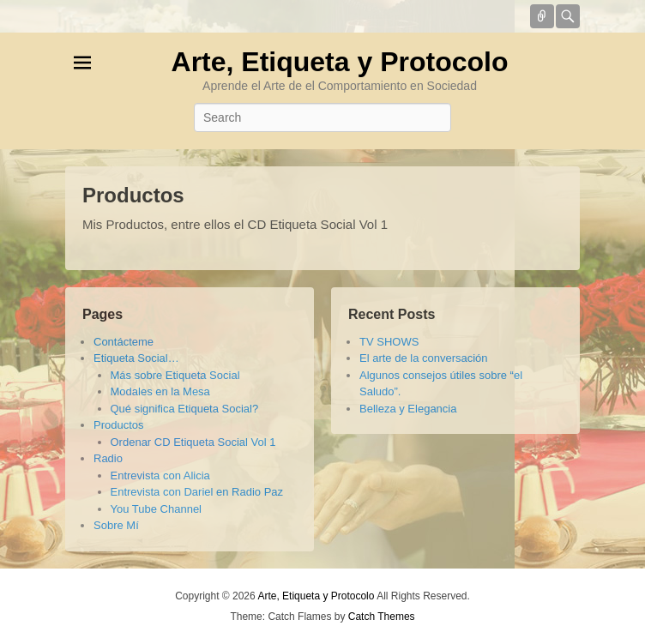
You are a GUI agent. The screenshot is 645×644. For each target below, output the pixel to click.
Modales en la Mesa (160, 391)
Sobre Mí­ (116, 525)
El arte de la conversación (424, 358)
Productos (133, 195)
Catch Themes (382, 617)
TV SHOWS (389, 342)
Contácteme (124, 342)
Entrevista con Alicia (160, 475)
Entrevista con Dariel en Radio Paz (197, 492)
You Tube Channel (157, 509)
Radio (108, 458)
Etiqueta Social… (136, 358)
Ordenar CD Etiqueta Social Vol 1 (193, 442)
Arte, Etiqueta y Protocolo (340, 62)
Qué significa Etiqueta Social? (185, 409)
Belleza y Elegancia (408, 409)
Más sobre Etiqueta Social (175, 375)
